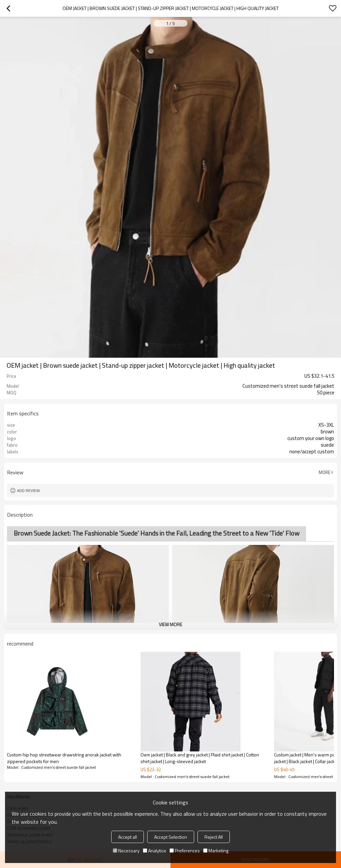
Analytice (155, 851)
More (325, 472)
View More (170, 624)
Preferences (185, 851)
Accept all (128, 837)
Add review (28, 490)
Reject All (214, 837)
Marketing (216, 851)
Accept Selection (171, 837)
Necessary (126, 851)
